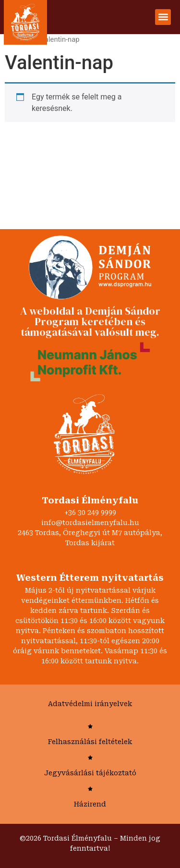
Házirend (90, 804)
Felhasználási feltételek (90, 742)
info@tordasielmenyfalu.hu (90, 523)
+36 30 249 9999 (90, 513)
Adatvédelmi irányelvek (90, 704)
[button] (163, 17)
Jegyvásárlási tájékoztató (90, 773)
